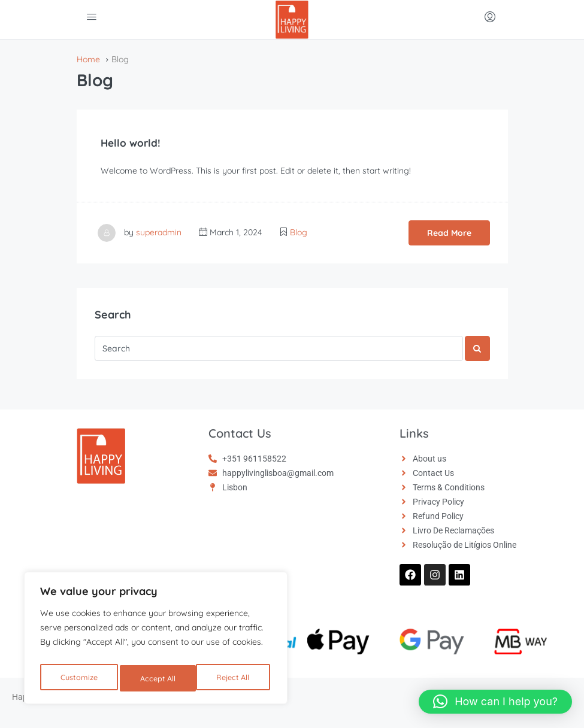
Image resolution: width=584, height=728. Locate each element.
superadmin (159, 232)
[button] (495, 702)
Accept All (235, 678)
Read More (449, 233)
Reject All (158, 678)
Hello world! (134, 142)
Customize (79, 678)
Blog (299, 232)
